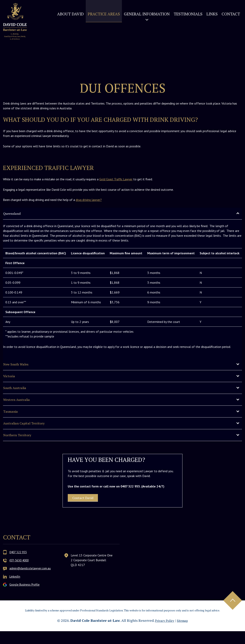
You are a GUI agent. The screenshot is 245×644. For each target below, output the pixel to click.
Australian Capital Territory (30, 431)
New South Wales (20, 366)
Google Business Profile (25, 597)
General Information (147, 14)
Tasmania (12, 418)
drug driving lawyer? (89, 200)
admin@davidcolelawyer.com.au (31, 581)
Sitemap (184, 633)
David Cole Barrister (21, 31)
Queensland (15, 214)
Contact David (89, 509)
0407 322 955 (19, 565)
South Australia (18, 392)
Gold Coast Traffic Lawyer (117, 179)
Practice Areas (104, 14)
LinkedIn (15, 589)
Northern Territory (21, 444)
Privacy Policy (163, 633)
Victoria (11, 379)
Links (212, 14)
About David (70, 14)
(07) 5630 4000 (20, 573)
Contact (231, 14)
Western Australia (20, 405)
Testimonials (188, 14)
